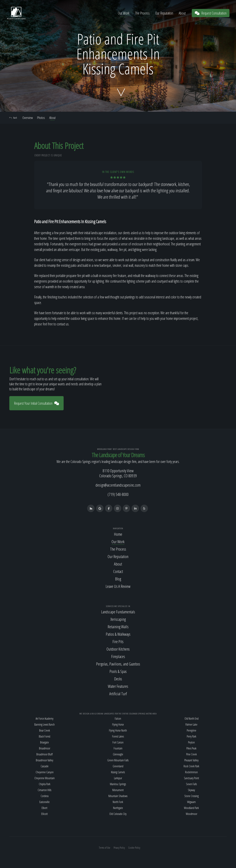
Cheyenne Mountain (44, 778)
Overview (28, 118)
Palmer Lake (191, 724)
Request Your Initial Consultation (36, 403)
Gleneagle (118, 754)
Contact (118, 571)
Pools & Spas (118, 671)
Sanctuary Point (192, 778)
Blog (118, 579)
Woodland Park (191, 808)
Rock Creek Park (191, 766)
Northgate (118, 808)
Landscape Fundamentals (118, 612)
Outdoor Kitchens (118, 649)
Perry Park (192, 736)
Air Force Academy (44, 719)
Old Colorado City (118, 814)
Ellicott (44, 814)
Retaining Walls (118, 627)
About (182, 13)
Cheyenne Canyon (45, 772)
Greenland (118, 766)
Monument (118, 790)
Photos (41, 118)
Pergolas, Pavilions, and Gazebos (118, 664)
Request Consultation (211, 13)
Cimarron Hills (44, 790)
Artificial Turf (118, 694)
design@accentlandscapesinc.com (118, 485)
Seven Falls (191, 784)
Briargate (44, 742)
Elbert (44, 808)
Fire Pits (118, 642)
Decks (118, 679)
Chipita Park (45, 784)
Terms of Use (105, 848)
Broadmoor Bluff (44, 754)
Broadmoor (45, 748)
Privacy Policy (119, 848)
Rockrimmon (191, 772)
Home (118, 534)
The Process (142, 13)
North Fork (118, 802)
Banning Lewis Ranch (44, 724)
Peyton (191, 742)
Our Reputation (164, 13)
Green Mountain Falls (118, 760)
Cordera (45, 796)
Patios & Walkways (118, 634)
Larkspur (118, 778)
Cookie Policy (134, 848)
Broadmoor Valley (44, 760)
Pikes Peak (191, 748)
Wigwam (191, 802)
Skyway (191, 790)
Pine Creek (192, 754)
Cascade (45, 766)
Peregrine (192, 730)
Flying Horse (118, 724)
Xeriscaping (118, 619)
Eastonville (44, 802)
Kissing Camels (118, 772)
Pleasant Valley (191, 760)
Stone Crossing (192, 796)
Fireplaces (118, 657)
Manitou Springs (118, 784)
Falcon (118, 719)
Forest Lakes (118, 736)
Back (13, 118)
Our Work (124, 13)
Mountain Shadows (118, 796)
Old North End (192, 719)
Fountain (118, 748)
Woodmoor (192, 814)
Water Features (118, 686)
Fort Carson (118, 742)
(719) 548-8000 (118, 494)
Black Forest (45, 736)
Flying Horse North (118, 730)
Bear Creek (45, 730)
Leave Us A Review (118, 586)
